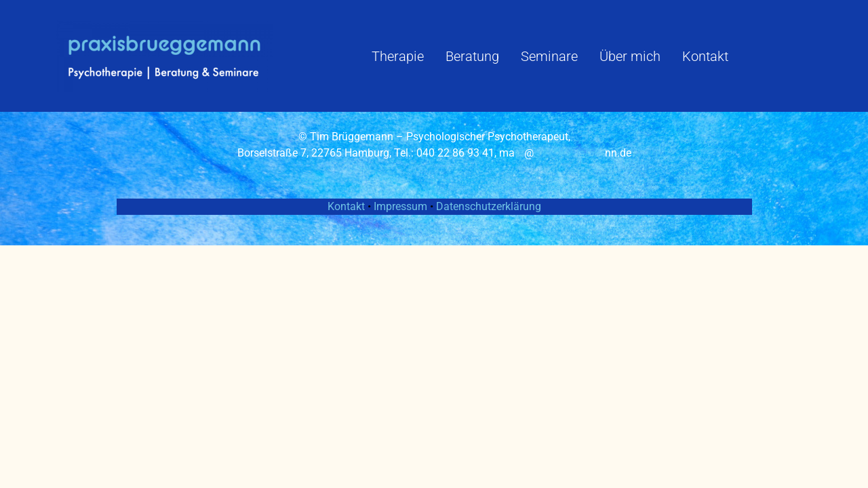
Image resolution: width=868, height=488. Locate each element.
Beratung (472, 56)
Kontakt (705, 56)
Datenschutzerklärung (489, 206)
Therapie (398, 56)
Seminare (549, 56)
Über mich (630, 56)
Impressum (402, 206)
